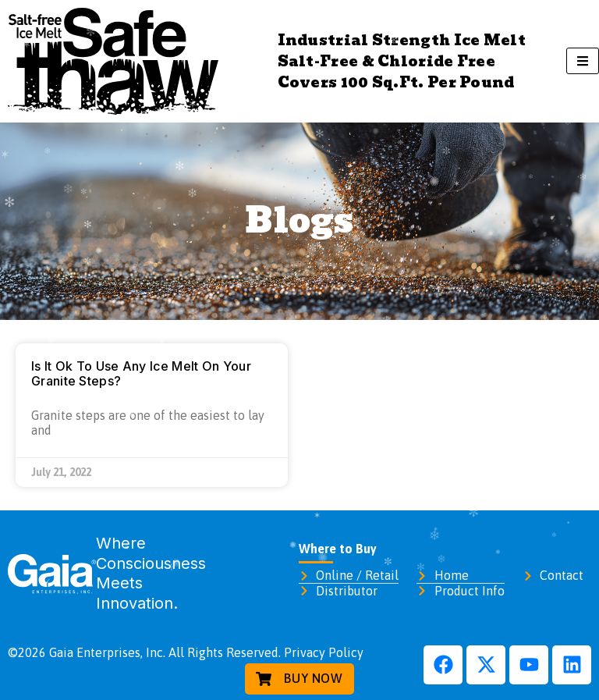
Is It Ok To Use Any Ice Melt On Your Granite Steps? (141, 373)
